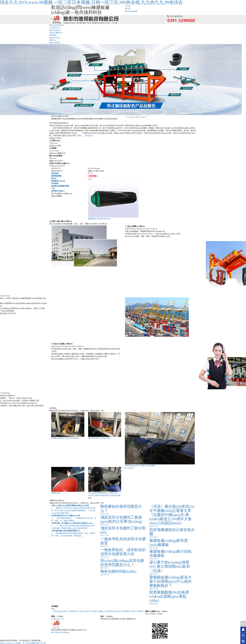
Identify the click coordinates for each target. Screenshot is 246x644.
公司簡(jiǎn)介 (55, 28)
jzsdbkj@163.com (58, 619)
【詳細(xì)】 (89, 136)
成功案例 (53, 35)
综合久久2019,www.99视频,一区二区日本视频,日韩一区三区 (23, 643)
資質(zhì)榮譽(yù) (56, 33)
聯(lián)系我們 (55, 43)
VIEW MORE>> (129, 468)
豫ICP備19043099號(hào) (61, 632)
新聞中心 (53, 40)
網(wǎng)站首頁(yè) (57, 25)
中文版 (128, 6)
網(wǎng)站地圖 (131, 11)
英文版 (128, 9)
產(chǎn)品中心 (55, 30)
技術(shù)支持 (55, 38)
